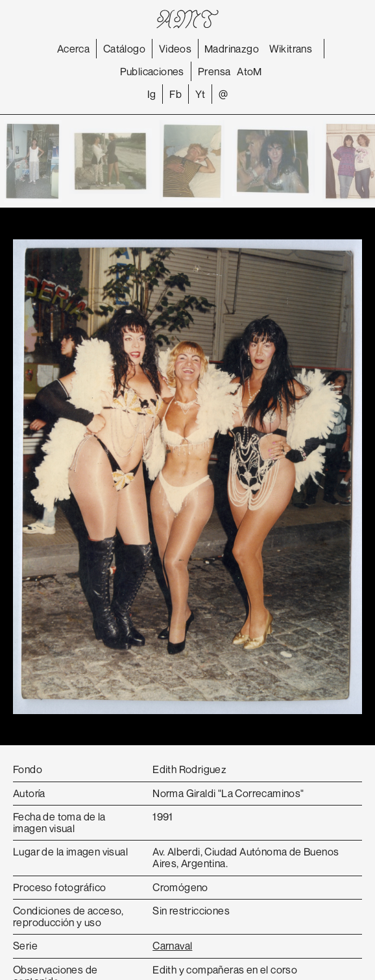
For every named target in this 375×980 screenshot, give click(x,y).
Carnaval (172, 946)
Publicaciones (152, 71)
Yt (200, 94)
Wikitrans (291, 49)
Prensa (214, 71)
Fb (175, 94)
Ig (152, 94)
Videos (175, 49)
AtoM (249, 71)
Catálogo (124, 49)
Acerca (73, 49)
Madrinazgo (232, 49)
